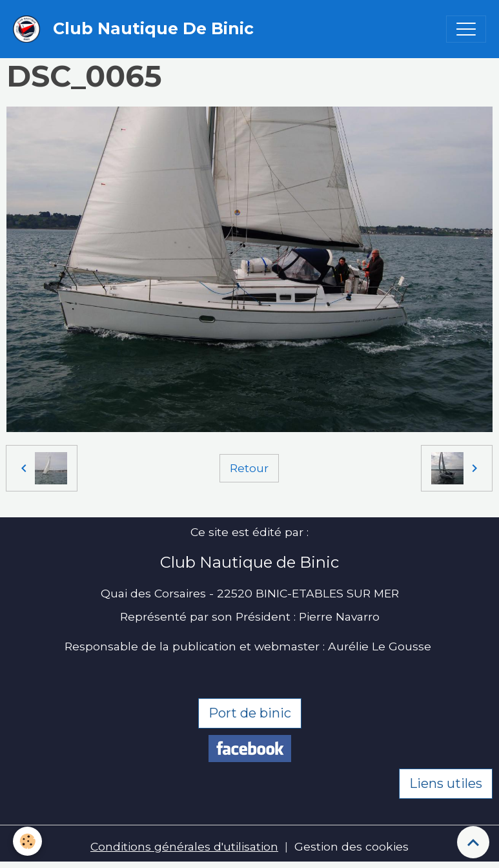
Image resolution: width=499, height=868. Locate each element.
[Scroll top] (473, 842)
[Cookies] (27, 841)
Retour (249, 468)
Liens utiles (446, 783)
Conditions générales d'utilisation (184, 846)
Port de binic (250, 713)
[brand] (137, 29)
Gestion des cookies (351, 846)
